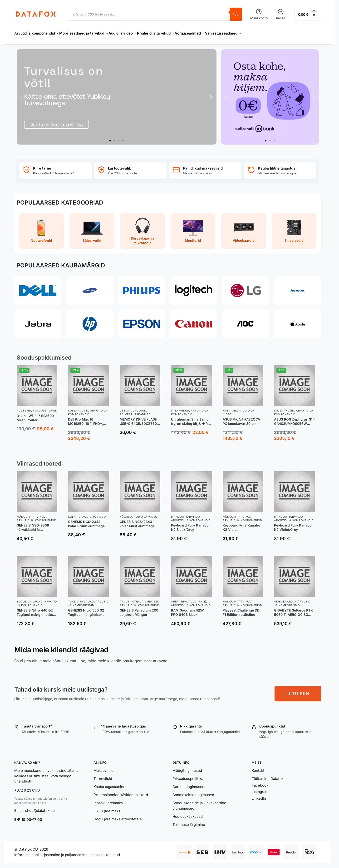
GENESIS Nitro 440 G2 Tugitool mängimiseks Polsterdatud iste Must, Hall (36, 610)
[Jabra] (38, 321)
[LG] (246, 288)
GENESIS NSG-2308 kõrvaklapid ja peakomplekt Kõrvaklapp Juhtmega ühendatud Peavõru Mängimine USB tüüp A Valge (37, 525)
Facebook (260, 783)
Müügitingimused (187, 768)
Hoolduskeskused (188, 814)
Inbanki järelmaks (108, 800)
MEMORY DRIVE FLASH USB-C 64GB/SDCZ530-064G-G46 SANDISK (139, 419)
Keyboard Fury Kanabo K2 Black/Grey (190, 525)
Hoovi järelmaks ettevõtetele (118, 816)
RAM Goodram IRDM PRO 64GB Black (188, 610)
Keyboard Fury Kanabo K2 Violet (241, 525)
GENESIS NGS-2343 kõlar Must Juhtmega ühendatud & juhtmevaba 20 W (137, 521)
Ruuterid (24, 408)
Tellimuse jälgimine (189, 822)
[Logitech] (194, 288)
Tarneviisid (103, 776)
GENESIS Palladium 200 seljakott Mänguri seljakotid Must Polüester (139, 610)
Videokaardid (285, 599)
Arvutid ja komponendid (88, 410)
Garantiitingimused (188, 784)
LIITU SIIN (298, 691)
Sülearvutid (78, 408)
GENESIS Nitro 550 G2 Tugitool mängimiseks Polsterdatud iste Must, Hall (87, 610)
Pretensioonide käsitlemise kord (121, 792)
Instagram (260, 789)
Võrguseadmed (45, 408)
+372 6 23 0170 (27, 788)
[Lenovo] (298, 288)
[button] (308, 14)
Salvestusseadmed (135, 411)
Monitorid (231, 408)
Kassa (281, 14)
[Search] (236, 14)
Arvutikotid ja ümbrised (140, 599)
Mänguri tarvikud (31, 514)
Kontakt (258, 768)
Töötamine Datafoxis (269, 776)
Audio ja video (94, 514)
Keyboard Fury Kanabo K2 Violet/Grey (293, 525)
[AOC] (246, 321)
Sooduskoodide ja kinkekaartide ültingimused (199, 803)
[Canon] (194, 321)
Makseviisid (103, 768)
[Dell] (38, 288)
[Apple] (298, 321)
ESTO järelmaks (107, 808)
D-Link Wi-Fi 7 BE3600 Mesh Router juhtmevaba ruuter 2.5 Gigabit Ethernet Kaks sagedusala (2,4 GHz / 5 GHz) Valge (36, 415)
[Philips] (142, 288)
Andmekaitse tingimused (193, 792)
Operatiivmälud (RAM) (189, 599)
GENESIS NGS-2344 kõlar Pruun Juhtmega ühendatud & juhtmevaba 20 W (86, 521)
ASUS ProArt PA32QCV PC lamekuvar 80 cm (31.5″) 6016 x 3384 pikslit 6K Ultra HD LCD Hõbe (241, 419)
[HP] (90, 321)
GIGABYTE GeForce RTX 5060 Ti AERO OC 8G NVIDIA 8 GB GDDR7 (293, 610)
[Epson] (142, 321)
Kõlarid (74, 514)
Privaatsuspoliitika (188, 776)
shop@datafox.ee (40, 808)
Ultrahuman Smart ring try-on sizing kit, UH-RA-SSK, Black (191, 419)
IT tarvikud (180, 408)
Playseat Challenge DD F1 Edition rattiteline (241, 610)
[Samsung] (90, 288)
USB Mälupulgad (133, 408)
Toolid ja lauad (30, 599)
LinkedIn (259, 796)
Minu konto (259, 14)
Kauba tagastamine (109, 784)
